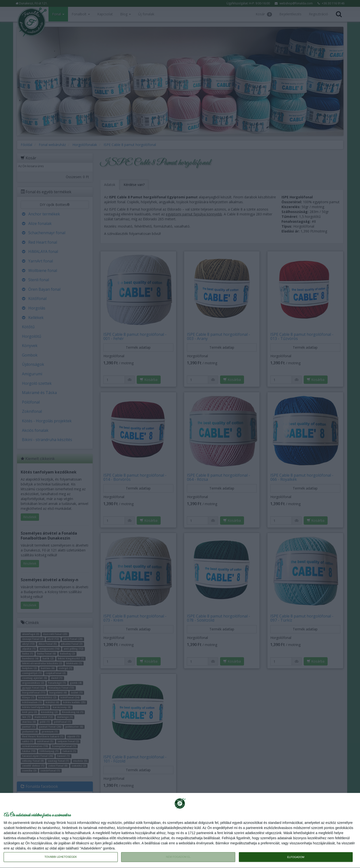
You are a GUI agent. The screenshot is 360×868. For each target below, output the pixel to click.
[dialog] (180, 831)
